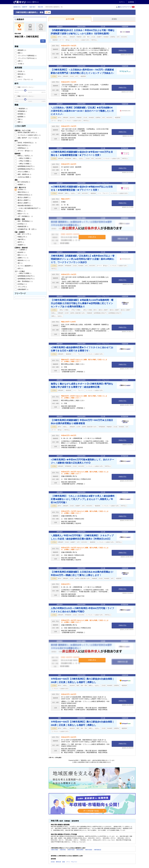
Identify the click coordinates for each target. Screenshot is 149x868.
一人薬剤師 (22, 250)
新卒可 (21, 242)
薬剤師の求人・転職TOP (20, 7)
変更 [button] (43, 41)
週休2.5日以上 (23, 192)
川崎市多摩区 (80, 850)
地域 (19, 27)
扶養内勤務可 (23, 289)
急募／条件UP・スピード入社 (28, 138)
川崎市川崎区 (55, 850)
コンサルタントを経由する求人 (29, 135)
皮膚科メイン (23, 258)
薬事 (20, 122)
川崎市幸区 (63, 850)
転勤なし (21, 211)
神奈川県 (40, 7)
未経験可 (21, 245)
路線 (30, 27)
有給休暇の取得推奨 (25, 206)
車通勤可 (21, 185)
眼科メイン (22, 255)
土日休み (22, 189)
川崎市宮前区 (89, 850)
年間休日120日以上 (25, 195)
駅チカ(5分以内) (24, 182)
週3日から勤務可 (24, 203)
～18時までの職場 (24, 164)
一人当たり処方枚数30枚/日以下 (29, 208)
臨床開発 (21, 117)
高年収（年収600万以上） (27, 143)
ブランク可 (22, 287)
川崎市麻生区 (97, 850)
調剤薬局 (22, 50)
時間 (41, 27)
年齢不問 (21, 239)
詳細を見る (123, 50)
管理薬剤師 (22, 111)
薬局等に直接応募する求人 (27, 132)
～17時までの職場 (24, 161)
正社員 (21, 71)
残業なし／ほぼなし (25, 156)
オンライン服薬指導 (25, 266)
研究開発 (21, 114)
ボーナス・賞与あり (25, 151)
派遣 (20, 77)
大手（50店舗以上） (25, 216)
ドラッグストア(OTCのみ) (27, 58)
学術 (20, 119)
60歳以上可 (22, 237)
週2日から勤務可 (24, 200)
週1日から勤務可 (24, 197)
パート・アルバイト (25, 79)
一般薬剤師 (22, 109)
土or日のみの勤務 (24, 177)
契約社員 (21, 74)
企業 (20, 61)
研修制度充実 (23, 227)
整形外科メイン (23, 260)
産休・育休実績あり (25, 221)
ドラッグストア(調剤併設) (27, 56)
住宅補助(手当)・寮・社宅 (27, 229)
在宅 (20, 268)
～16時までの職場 (24, 158)
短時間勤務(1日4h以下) (26, 166)
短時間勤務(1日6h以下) (26, 169)
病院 (20, 53)
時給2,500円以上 (24, 145)
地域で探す (32, 7)
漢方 (20, 263)
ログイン (122, 2)
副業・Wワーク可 (24, 234)
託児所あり (22, 224)
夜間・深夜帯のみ (24, 174)
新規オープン (23, 214)
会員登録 (131, 2)
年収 (26, 87)
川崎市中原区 (71, 850)
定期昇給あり (23, 148)
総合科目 (21, 252)
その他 (21, 64)
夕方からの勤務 (23, 172)
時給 (26, 96)
